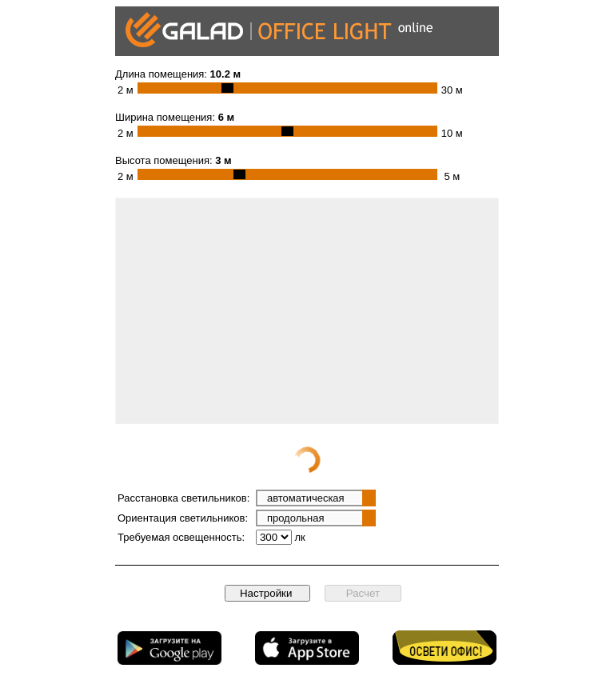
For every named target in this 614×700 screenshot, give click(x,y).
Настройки (267, 593)
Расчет (363, 593)
